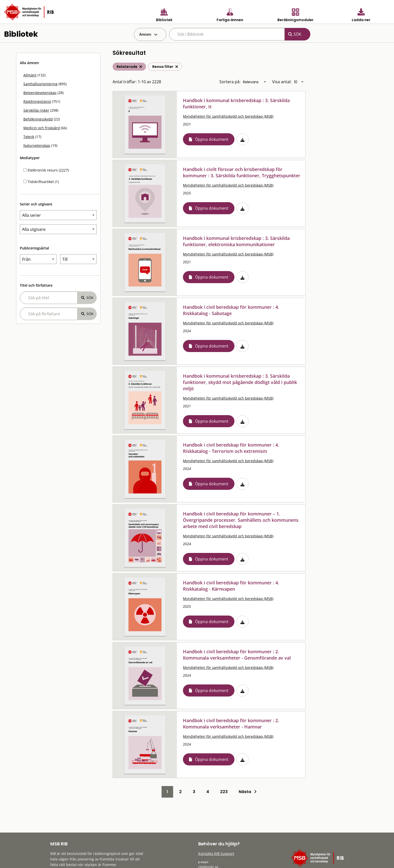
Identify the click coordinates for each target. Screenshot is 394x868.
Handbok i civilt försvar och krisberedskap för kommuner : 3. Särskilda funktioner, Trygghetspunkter (242, 172)
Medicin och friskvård (42, 128)
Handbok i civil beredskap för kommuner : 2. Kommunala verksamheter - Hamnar (231, 724)
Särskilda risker (36, 110)
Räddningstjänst (37, 101)
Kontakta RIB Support (216, 854)
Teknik (29, 137)
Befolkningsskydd (38, 119)
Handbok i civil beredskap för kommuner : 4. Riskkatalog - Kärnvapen (231, 586)
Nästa (248, 792)
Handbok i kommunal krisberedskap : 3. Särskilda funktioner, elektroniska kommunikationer (236, 241)
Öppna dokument (212, 139)
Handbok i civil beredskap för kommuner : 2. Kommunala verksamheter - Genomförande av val (237, 655)
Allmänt (30, 75)
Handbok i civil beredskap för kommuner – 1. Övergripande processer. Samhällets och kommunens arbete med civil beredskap (241, 520)
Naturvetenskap (37, 145)
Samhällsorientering (40, 84)
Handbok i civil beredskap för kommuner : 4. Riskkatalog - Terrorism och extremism (231, 448)
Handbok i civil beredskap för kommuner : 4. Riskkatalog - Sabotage (231, 310)
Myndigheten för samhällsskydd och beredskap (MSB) (228, 116)
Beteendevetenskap (40, 93)
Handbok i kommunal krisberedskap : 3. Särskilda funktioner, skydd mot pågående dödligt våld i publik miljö (240, 382)
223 (224, 792)
